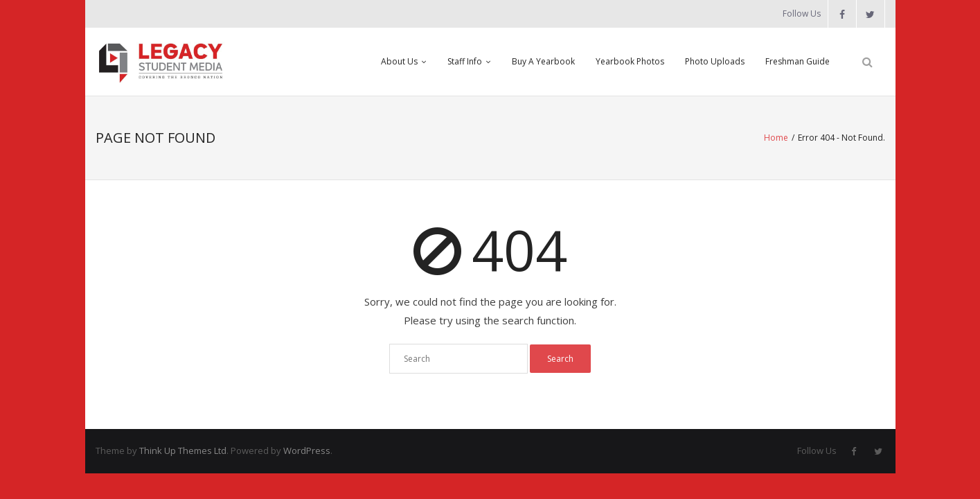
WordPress (307, 450)
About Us (399, 61)
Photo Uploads (715, 61)
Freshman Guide (798, 61)
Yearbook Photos (630, 61)
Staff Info (465, 61)
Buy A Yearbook (543, 61)
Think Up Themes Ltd (183, 450)
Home (776, 138)
